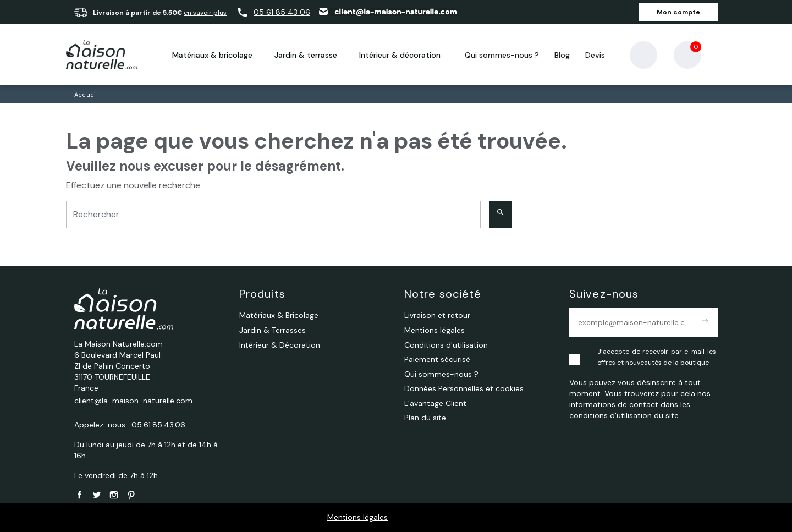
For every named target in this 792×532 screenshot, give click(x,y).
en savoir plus (205, 13)
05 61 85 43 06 (282, 12)
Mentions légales (358, 517)
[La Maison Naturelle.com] (102, 55)
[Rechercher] (273, 215)
